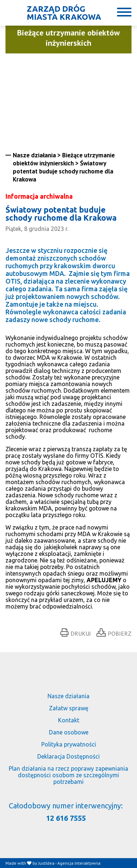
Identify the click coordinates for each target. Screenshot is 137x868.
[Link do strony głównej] (55, 13)
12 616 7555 (66, 818)
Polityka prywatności (69, 744)
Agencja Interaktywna (79, 863)
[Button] (124, 12)
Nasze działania (68, 696)
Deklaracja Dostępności (68, 756)
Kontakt (69, 720)
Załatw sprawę (69, 708)
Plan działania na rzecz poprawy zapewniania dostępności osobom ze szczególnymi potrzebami (68, 775)
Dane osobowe (69, 732)
